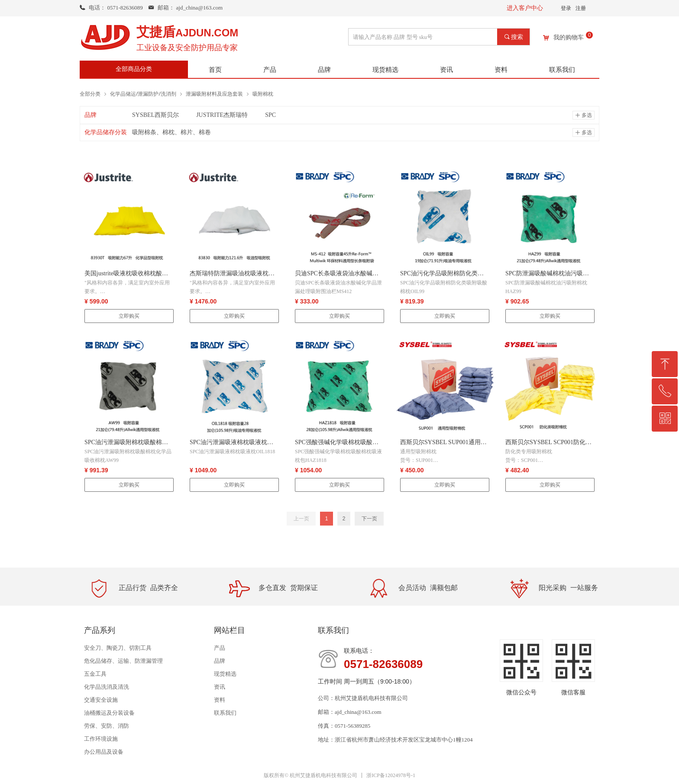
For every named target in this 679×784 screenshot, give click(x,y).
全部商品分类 (134, 69)
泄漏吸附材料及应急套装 (214, 94)
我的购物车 (569, 38)
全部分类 (90, 94)
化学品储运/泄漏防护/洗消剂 (143, 94)
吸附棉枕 (263, 94)
